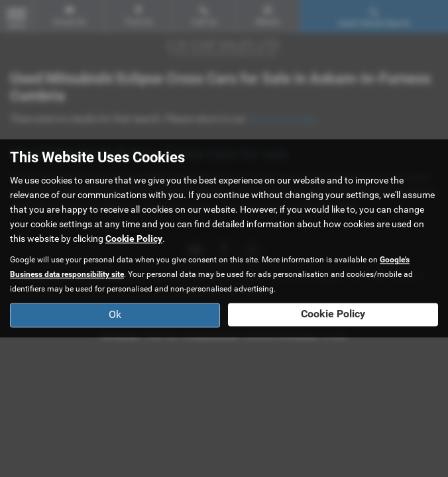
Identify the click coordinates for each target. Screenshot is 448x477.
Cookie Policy (134, 239)
